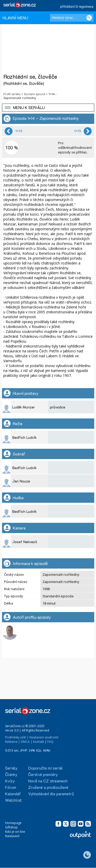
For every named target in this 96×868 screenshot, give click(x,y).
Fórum (11, 787)
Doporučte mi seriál (45, 768)
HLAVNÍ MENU (15, 18)
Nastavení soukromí (44, 737)
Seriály (11, 768)
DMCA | (26, 742)
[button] (48, 108)
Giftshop (11, 827)
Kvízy (10, 781)
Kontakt (39, 742)
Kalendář (13, 794)
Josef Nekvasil (25, 542)
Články (11, 774)
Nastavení (12, 836)
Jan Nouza (21, 481)
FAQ (50, 742)
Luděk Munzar (24, 407)
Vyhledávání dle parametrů (51, 794)
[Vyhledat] (89, 18)
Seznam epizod (34, 94)
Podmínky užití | (17, 737)
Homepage (13, 823)
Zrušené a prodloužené (48, 787)
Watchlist (13, 800)
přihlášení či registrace (77, 6)
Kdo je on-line (15, 832)
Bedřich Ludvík (24, 437)
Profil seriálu (12, 94)
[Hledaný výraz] (72, 18)
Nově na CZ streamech (48, 781)
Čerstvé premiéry (43, 774)
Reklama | (13, 742)
